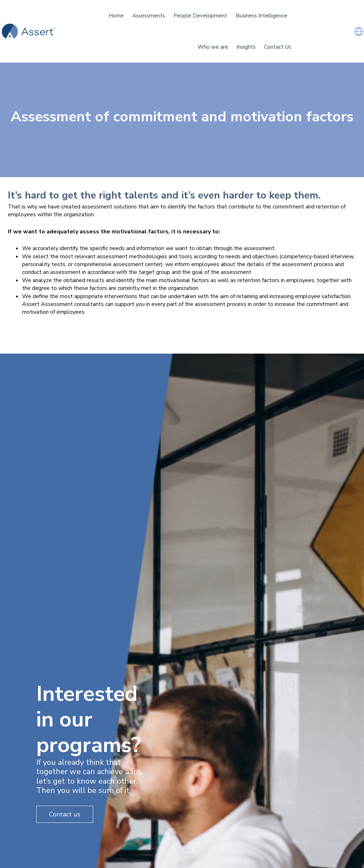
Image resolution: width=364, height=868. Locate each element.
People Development (200, 16)
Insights (246, 47)
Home (116, 16)
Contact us (65, 814)
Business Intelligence (261, 16)
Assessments (149, 16)
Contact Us (278, 47)
